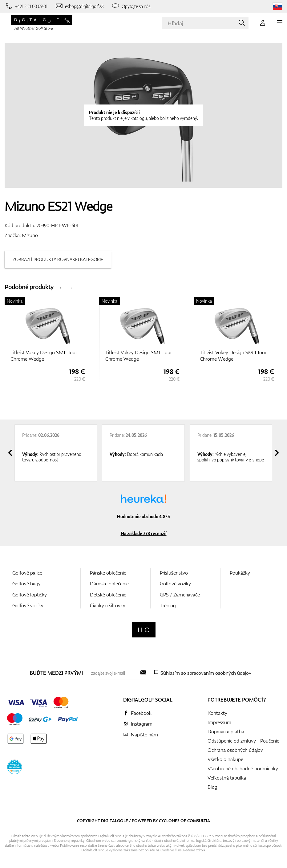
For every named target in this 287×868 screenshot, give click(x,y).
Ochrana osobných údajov (235, 750)
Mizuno (30, 235)
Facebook (141, 713)
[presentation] (60, 287)
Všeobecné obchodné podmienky (243, 768)
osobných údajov (233, 673)
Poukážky (240, 573)
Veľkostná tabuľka (227, 778)
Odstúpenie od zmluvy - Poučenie (243, 741)
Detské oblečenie (108, 595)
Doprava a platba (226, 731)
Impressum (219, 722)
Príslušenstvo (174, 573)
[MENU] (280, 23)
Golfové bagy (26, 583)
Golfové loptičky (30, 595)
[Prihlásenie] (263, 23)
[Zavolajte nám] (26, 6)
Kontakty (217, 713)
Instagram (142, 724)
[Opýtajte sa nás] (131, 6)
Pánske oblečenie (108, 573)
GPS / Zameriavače (180, 595)
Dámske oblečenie (109, 583)
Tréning (168, 605)
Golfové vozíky (28, 605)
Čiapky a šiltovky (108, 605)
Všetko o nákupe (225, 759)
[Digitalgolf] (144, 630)
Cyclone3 (169, 821)
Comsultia (199, 821)
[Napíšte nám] (79, 6)
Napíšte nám (144, 735)
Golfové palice (27, 573)
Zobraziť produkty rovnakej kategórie (58, 259)
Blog (212, 787)
